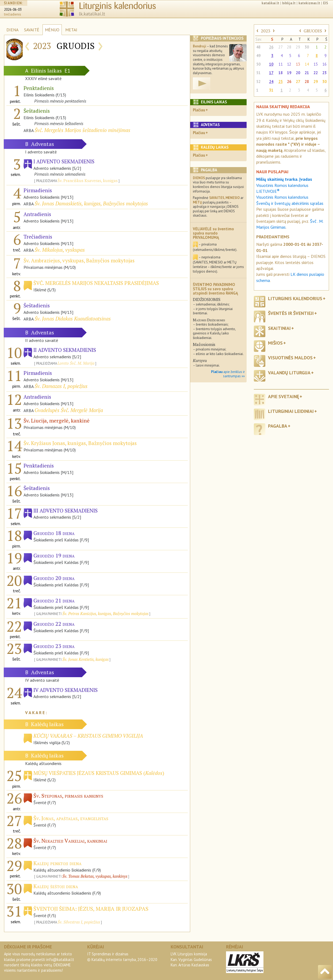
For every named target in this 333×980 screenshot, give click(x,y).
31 (271, 90)
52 (258, 82)
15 (316, 64)
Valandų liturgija (289, 373)
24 (271, 82)
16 (324, 64)
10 (271, 64)
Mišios (275, 343)
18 (281, 73)
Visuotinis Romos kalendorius (282, 197)
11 (281, 64)
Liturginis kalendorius (295, 298)
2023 (266, 31)
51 (258, 73)
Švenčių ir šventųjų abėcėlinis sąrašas (290, 203)
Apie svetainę (284, 396)
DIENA (12, 30)
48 (258, 47)
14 (307, 64)
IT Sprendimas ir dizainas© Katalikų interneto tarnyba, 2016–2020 (122, 957)
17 (271, 73)
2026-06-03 (13, 10)
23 (324, 73)
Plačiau (199, 110)
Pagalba (278, 426)
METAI (71, 30)
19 (289, 73)
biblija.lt (289, 3)
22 (316, 73)
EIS (326, 3)
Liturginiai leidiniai (291, 411)
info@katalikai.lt (60, 960)
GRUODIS (313, 31)
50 (258, 64)
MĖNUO (52, 30)
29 (298, 47)
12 (289, 64)
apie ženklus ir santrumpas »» (228, 374)
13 (298, 64)
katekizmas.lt (309, 3)
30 (307, 47)
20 (298, 73)
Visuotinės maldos (290, 358)
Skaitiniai (279, 328)
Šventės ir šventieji (291, 313)
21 (307, 73)
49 (258, 56)
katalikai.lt (270, 3)
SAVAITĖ (32, 30)
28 (289, 47)
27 (281, 47)
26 (271, 47)
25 (281, 82)
